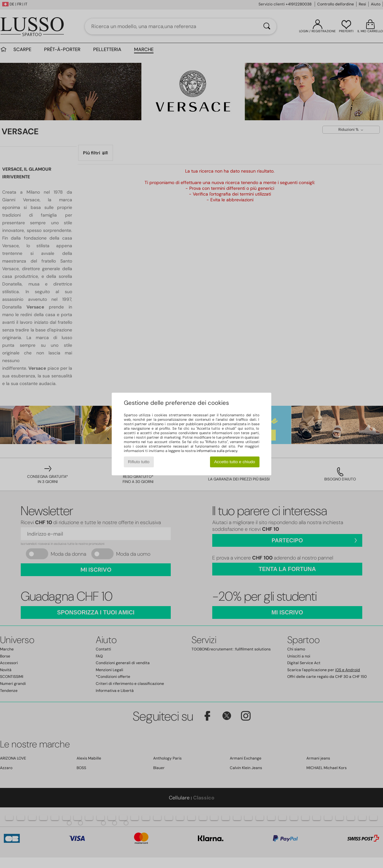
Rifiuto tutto (139, 462)
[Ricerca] (267, 26)
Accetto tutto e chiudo (235, 462)
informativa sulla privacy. (217, 451)
